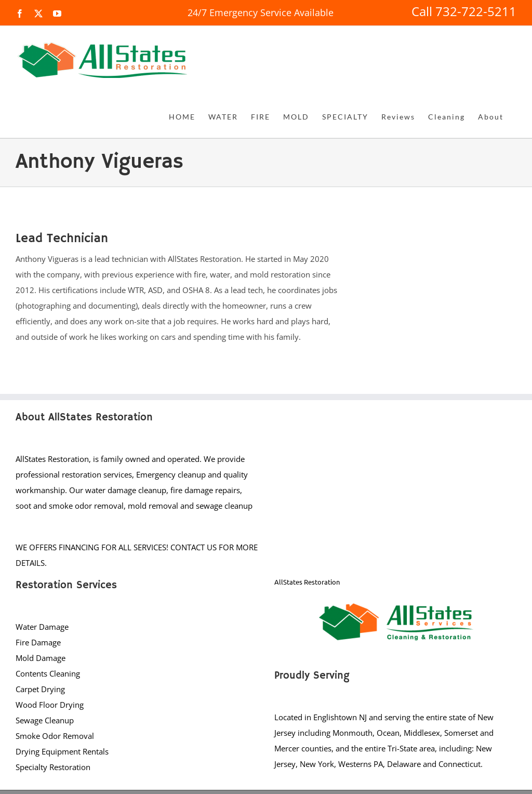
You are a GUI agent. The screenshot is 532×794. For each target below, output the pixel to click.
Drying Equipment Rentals (62, 751)
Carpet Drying (40, 689)
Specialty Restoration (53, 767)
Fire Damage (38, 642)
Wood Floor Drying (50, 705)
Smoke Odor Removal (55, 736)
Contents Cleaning (48, 673)
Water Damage (42, 627)
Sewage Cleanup (45, 720)
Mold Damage (41, 658)
